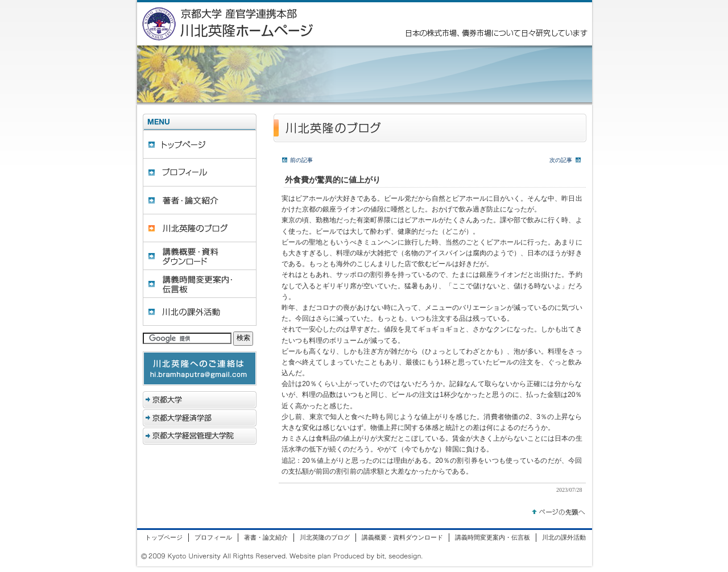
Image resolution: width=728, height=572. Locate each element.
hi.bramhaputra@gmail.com (200, 368)
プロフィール (200, 173)
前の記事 (301, 160)
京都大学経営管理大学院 (200, 436)
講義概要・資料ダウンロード (200, 256)
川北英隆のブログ (200, 228)
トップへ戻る (559, 510)
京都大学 (200, 400)
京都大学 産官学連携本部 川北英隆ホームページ (257, 24)
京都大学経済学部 (200, 418)
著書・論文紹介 (200, 200)
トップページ (200, 145)
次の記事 (561, 160)
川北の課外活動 (200, 312)
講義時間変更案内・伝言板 (200, 284)
